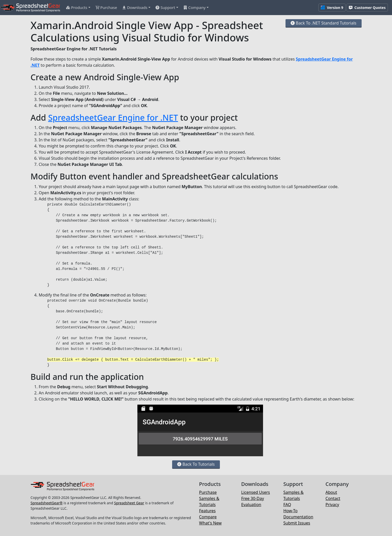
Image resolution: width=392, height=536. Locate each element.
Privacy (332, 505)
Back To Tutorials (196, 464)
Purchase (208, 492)
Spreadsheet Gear (129, 503)
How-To (291, 511)
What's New (210, 523)
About (331, 492)
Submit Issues (297, 523)
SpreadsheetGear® (47, 503)
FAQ (287, 505)
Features (207, 511)
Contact (333, 498)
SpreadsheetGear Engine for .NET (113, 117)
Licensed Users (256, 492)
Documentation (298, 517)
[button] (78, 7)
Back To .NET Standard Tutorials (323, 23)
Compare (208, 517)
